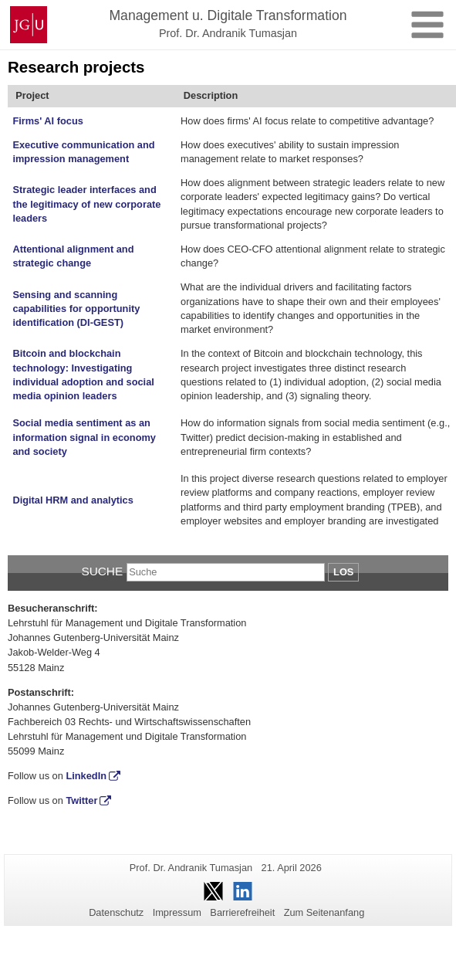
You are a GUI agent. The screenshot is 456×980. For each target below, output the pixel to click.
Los (343, 572)
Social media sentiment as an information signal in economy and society (84, 437)
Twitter (81, 800)
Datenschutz (116, 912)
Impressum (177, 912)
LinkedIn (86, 776)
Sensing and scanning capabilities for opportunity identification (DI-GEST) (76, 309)
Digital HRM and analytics (73, 500)
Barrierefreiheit (242, 912)
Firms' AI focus (47, 121)
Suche (102, 571)
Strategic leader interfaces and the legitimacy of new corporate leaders (86, 204)
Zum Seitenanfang (324, 912)
